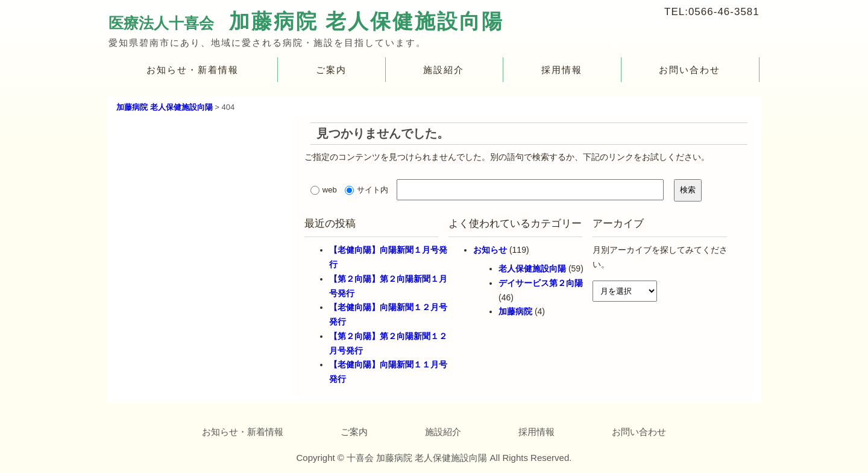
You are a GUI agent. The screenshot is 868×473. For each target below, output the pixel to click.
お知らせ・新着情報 (193, 70)
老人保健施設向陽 (532, 268)
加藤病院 (515, 311)
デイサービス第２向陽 (541, 283)
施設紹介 (444, 70)
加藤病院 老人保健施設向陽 (366, 21)
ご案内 (331, 70)
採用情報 (562, 70)
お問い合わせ (690, 70)
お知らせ (490, 250)
